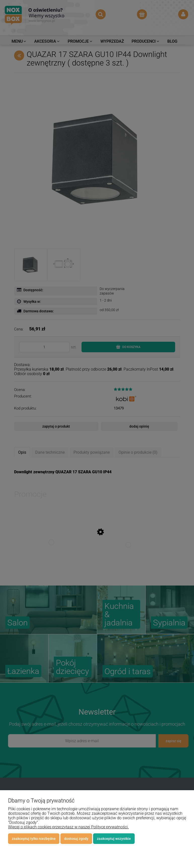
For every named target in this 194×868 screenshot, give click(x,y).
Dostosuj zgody (76, 839)
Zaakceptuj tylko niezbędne (34, 839)
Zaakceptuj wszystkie (114, 839)
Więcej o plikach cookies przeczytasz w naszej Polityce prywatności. (68, 827)
